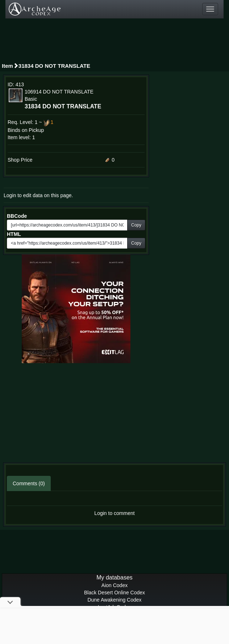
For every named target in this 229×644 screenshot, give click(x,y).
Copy (136, 225)
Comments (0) (29, 483)
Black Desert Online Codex (114, 593)
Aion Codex (114, 585)
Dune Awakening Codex (114, 600)
